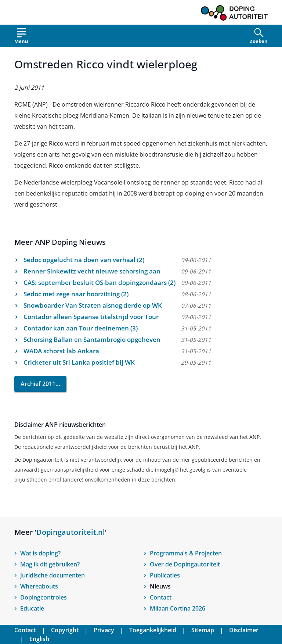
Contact (161, 597)
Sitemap (203, 630)
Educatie (32, 608)
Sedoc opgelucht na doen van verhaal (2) (84, 260)
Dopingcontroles (44, 597)
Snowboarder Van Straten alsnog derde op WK (93, 305)
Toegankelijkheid (153, 630)
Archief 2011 (38, 384)
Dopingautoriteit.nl (71, 532)
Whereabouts (39, 586)
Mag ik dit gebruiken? (50, 564)
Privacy (104, 630)
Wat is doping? (40, 553)
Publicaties (165, 575)
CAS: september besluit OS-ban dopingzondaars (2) (100, 282)
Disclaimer (244, 630)
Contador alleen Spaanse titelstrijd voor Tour (91, 317)
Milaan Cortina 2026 (178, 608)
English (39, 639)
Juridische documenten (53, 575)
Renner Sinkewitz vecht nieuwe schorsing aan (92, 271)
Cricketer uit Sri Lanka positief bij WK (79, 362)
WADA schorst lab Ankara (61, 351)
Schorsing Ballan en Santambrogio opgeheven (92, 339)
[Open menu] (21, 37)
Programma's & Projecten (186, 553)
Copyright (65, 630)
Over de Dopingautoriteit (185, 564)
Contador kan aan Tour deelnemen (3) (81, 328)
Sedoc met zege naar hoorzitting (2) (76, 294)
